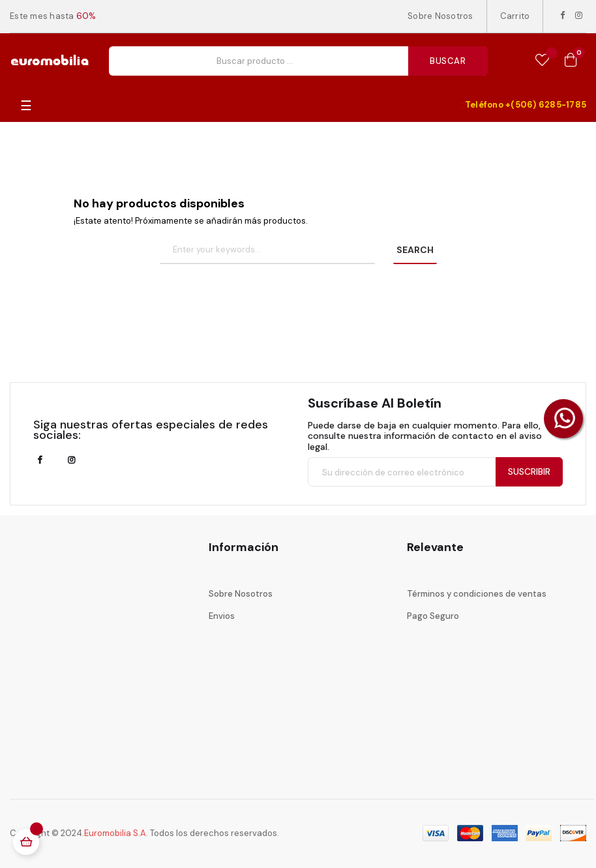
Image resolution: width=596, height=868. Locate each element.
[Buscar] (267, 250)
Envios (222, 616)
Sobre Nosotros (440, 16)
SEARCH (415, 250)
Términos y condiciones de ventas (477, 594)
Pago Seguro (433, 616)
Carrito (515, 16)
